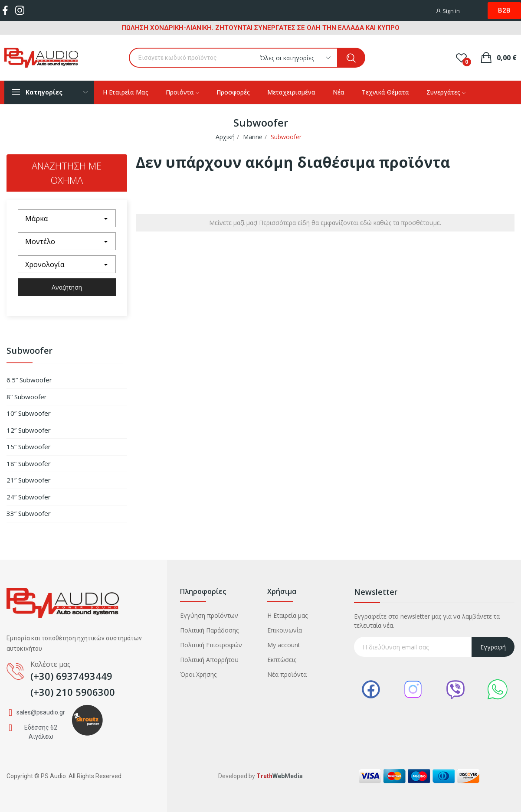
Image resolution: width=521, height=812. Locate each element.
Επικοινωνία (285, 630)
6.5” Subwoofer (29, 380)
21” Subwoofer (29, 480)
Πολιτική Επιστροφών (211, 645)
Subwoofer (29, 351)
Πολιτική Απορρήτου (209, 660)
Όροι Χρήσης (198, 674)
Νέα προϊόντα (287, 674)
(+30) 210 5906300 (73, 692)
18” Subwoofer (29, 463)
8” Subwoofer (27, 397)
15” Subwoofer (29, 447)
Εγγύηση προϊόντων (209, 615)
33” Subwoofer (29, 513)
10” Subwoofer (29, 413)
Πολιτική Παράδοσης (209, 630)
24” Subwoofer (29, 497)
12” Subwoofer (29, 430)
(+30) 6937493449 (71, 676)
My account (284, 645)
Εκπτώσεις (282, 660)
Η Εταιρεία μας (287, 615)
